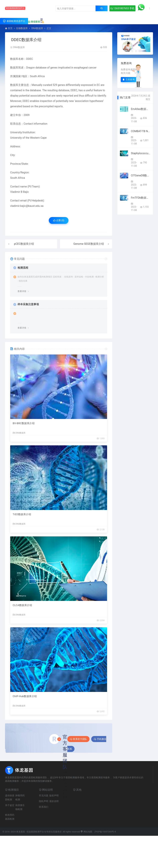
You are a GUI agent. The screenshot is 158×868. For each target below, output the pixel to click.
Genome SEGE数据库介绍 (89, 244)
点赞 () (59, 220)
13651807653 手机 (122, 8)
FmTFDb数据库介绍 (140, 198)
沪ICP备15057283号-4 (105, 832)
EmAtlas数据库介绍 (140, 109)
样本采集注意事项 (28, 304)
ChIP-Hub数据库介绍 (25, 696)
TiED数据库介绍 (22, 514)
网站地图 (86, 832)
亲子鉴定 (10, 805)
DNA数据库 (37, 28)
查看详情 (22, 291)
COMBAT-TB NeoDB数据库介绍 (140, 131)
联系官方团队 (78, 739)
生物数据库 (22, 28)
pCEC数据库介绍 (24, 244)
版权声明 (54, 795)
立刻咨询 (129, 79)
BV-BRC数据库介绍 (24, 423)
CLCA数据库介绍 (22, 605)
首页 (10, 28)
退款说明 (54, 801)
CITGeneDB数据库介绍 (140, 175)
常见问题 (44, 795)
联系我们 (44, 807)
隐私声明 (44, 801)
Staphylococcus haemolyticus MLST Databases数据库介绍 (140, 153)
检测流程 (23, 268)
